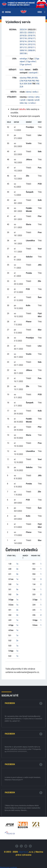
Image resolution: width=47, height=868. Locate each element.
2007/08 (23, 53)
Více (40, 12)
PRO (37, 81)
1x (17, 564)
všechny (23, 78)
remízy (31, 97)
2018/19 (31, 35)
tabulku (22, 109)
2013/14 (23, 44)
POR (29, 81)
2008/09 (31, 50)
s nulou (32, 103)
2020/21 (31, 32)
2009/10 (23, 50)
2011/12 (23, 47)
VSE (38, 84)
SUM (30, 84)
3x (17, 569)
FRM (29, 78)
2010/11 (31, 47)
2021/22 (23, 32)
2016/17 (31, 38)
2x (17, 640)
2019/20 (23, 35)
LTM (21, 81)
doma (29, 92)
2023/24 (23, 29)
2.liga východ (25, 64)
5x (17, 589)
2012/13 (31, 44)
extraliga (23, 58)
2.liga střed (31, 61)
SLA (21, 84)
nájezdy (30, 100)
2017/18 (23, 38)
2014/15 (31, 41)
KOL (36, 78)
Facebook (10, 813)
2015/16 (23, 41)
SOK (25, 84)
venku (35, 92)
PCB (25, 81)
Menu (8, 12)
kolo (22, 70)
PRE (33, 81)
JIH (33, 78)
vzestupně (33, 73)
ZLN (21, 87)
